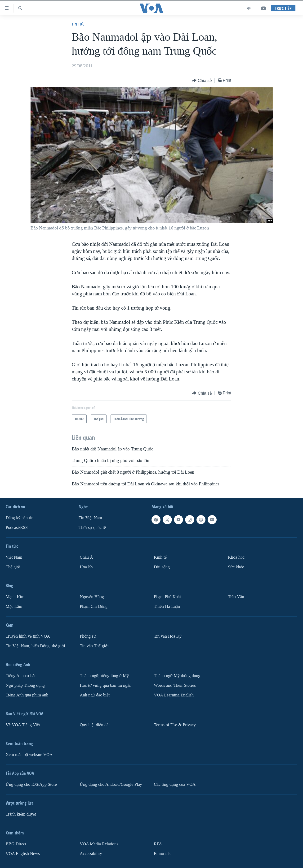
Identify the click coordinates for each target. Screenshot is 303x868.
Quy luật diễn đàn (95, 725)
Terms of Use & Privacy (175, 725)
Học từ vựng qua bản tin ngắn (106, 685)
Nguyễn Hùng (92, 597)
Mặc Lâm (14, 607)
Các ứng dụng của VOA (175, 784)
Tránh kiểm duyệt (21, 814)
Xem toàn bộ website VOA (29, 754)
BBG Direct (16, 844)
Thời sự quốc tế (92, 528)
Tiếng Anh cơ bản (21, 676)
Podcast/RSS (17, 528)
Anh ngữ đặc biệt (95, 695)
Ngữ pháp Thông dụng (25, 685)
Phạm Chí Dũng (94, 607)
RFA (158, 844)
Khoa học (236, 557)
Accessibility (91, 853)
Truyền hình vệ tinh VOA (28, 636)
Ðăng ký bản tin (20, 518)
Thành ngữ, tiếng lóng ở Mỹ (104, 676)
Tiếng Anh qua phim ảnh (27, 695)
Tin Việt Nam (90, 518)
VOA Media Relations (99, 844)
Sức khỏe (236, 567)
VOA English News (23, 853)
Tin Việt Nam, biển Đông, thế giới (35, 646)
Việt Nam (14, 557)
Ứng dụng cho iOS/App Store (31, 784)
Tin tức (78, 24)
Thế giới (13, 567)
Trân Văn (236, 597)
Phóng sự (88, 636)
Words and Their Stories (175, 685)
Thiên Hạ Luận (167, 607)
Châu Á (86, 557)
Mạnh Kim (15, 597)
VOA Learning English (174, 695)
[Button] (202, 81)
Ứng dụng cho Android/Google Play (111, 784)
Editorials (162, 853)
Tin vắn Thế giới (94, 646)
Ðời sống (162, 567)
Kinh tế (160, 557)
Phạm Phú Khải (167, 597)
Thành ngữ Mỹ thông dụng (177, 676)
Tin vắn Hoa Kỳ (168, 636)
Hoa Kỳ (87, 567)
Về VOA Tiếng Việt (23, 725)
